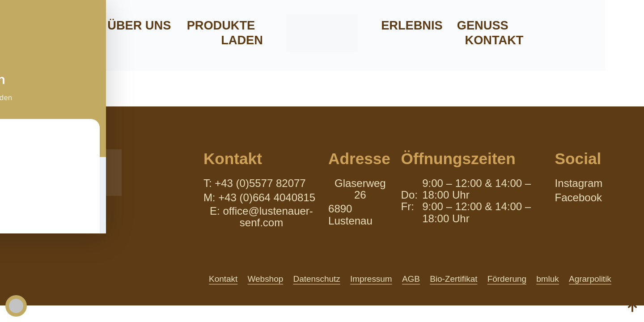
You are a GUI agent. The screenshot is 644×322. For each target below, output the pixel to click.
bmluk (547, 279)
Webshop (260, 279)
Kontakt (494, 40)
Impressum (367, 279)
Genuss (483, 25)
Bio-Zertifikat (452, 279)
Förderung (506, 279)
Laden (242, 40)
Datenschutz (312, 279)
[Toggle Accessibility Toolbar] (16, 306)
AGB (408, 279)
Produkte (221, 25)
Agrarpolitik (590, 279)
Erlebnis (412, 25)
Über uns (139, 25)
